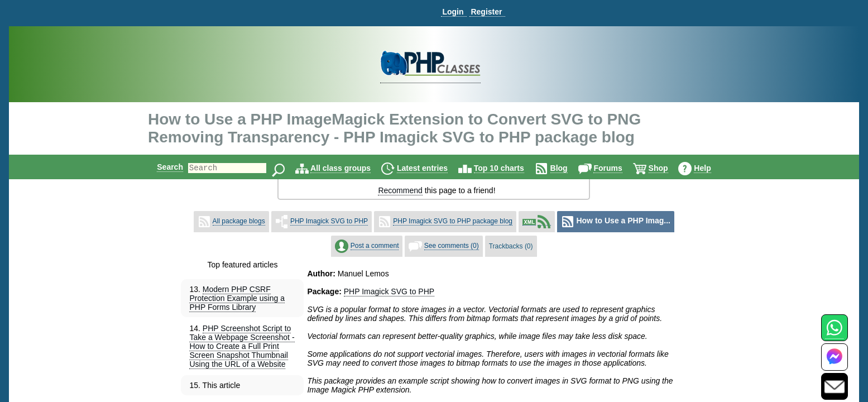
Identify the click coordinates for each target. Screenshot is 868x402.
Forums (617, 168)
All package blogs (239, 221)
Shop (668, 168)
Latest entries (432, 168)
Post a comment (375, 246)
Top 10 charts (509, 168)
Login (453, 12)
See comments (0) (452, 246)
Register (486, 12)
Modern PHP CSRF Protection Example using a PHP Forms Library (237, 298)
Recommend (400, 190)
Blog (569, 168)
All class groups (350, 168)
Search (160, 167)
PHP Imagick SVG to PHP (329, 221)
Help (712, 168)
